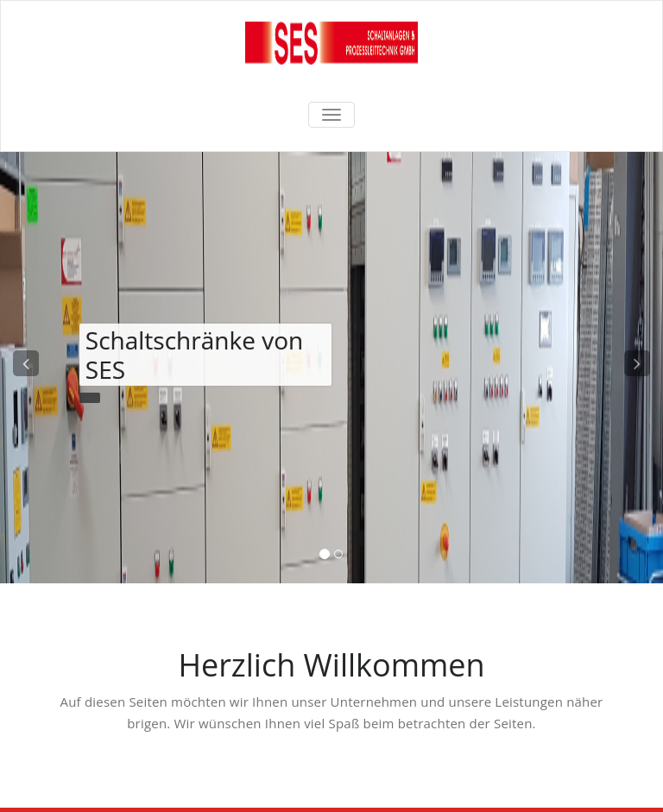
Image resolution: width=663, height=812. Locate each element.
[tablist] (332, 557)
